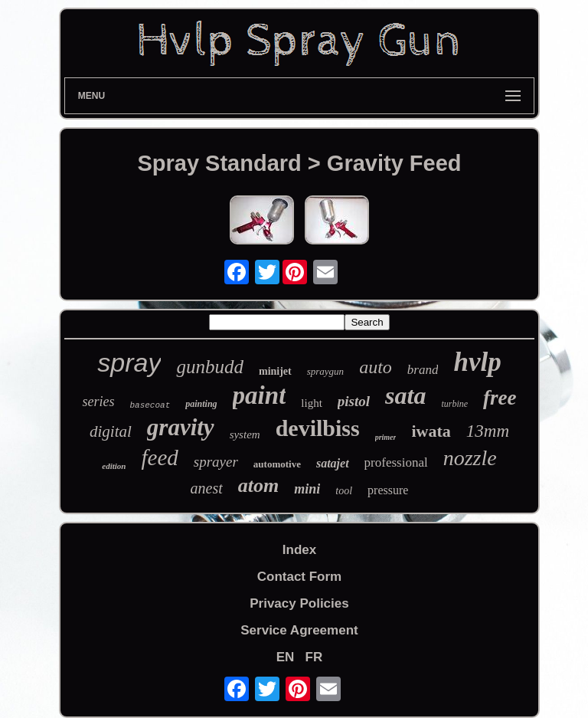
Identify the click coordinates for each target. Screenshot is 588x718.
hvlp (477, 362)
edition (114, 466)
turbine (454, 404)
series (98, 402)
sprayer (216, 462)
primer (386, 437)
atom (258, 485)
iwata (431, 431)
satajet (333, 463)
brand (423, 370)
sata (405, 395)
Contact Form (300, 577)
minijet (275, 371)
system (245, 434)
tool (344, 491)
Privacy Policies (299, 603)
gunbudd (210, 367)
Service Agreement (299, 630)
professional (396, 462)
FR (314, 657)
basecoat (150, 405)
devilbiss (318, 428)
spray (129, 362)
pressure (388, 490)
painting (201, 404)
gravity (181, 427)
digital (111, 431)
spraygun (325, 371)
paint (260, 395)
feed (159, 457)
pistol (354, 401)
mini (307, 489)
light (312, 403)
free (500, 398)
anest (207, 488)
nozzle (470, 458)
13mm (488, 431)
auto (376, 367)
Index (299, 550)
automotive (277, 464)
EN (286, 657)
